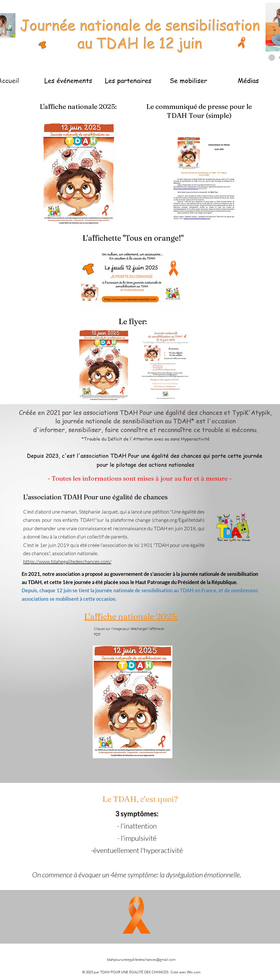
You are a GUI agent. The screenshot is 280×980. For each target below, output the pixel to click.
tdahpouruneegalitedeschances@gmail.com (141, 959)
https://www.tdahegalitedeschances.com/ (67, 562)
